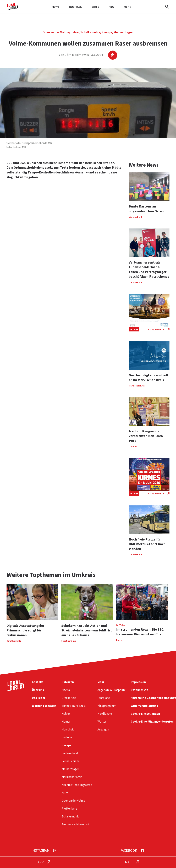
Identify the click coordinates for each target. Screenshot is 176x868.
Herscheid (68, 730)
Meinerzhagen (123, 32)
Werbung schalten (44, 706)
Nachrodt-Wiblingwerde (77, 785)
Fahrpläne (104, 698)
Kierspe (107, 32)
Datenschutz (139, 690)
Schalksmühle (90, 32)
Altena (66, 690)
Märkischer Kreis (72, 777)
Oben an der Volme (56, 32)
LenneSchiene (71, 761)
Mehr (128, 7)
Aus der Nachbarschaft (75, 824)
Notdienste (105, 714)
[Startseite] (13, 9)
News (56, 7)
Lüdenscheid (70, 753)
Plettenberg (69, 809)
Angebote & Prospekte (112, 690)
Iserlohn (67, 737)
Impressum (138, 682)
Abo (111, 7)
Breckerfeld (69, 698)
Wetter (102, 722)
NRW (65, 793)
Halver (75, 32)
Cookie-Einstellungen (145, 714)
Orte (95, 7)
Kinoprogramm (107, 706)
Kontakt (37, 682)
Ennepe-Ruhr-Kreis (74, 706)
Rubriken (76, 7)
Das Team (38, 698)
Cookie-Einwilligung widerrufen (152, 722)
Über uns (38, 690)
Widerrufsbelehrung (145, 706)
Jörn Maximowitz (77, 55)
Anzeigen (103, 730)
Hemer (66, 722)
